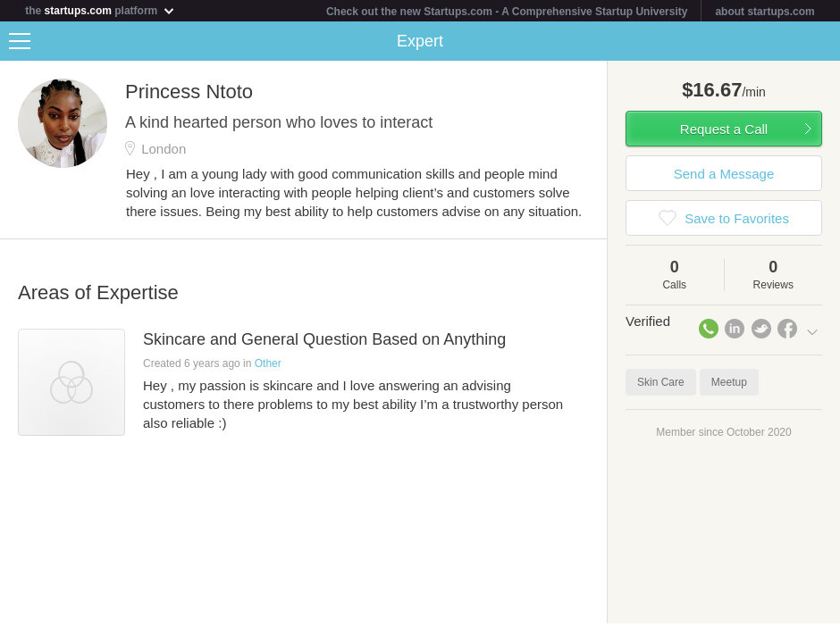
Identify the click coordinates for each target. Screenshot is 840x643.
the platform (100, 10)
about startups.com (764, 12)
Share (822, 41)
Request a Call (724, 129)
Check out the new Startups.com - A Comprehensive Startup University (507, 12)
